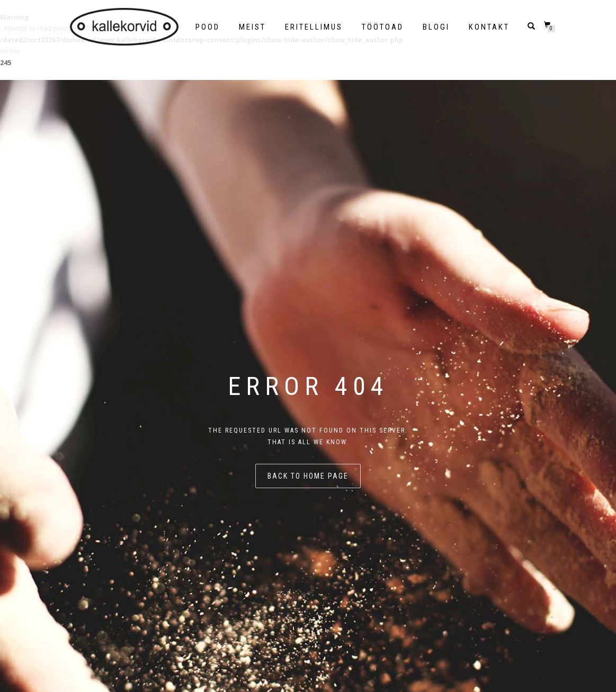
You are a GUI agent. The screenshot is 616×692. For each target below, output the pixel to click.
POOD (208, 27)
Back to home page (308, 476)
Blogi (436, 27)
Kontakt (489, 27)
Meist (252, 27)
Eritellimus (314, 27)
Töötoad (383, 27)
